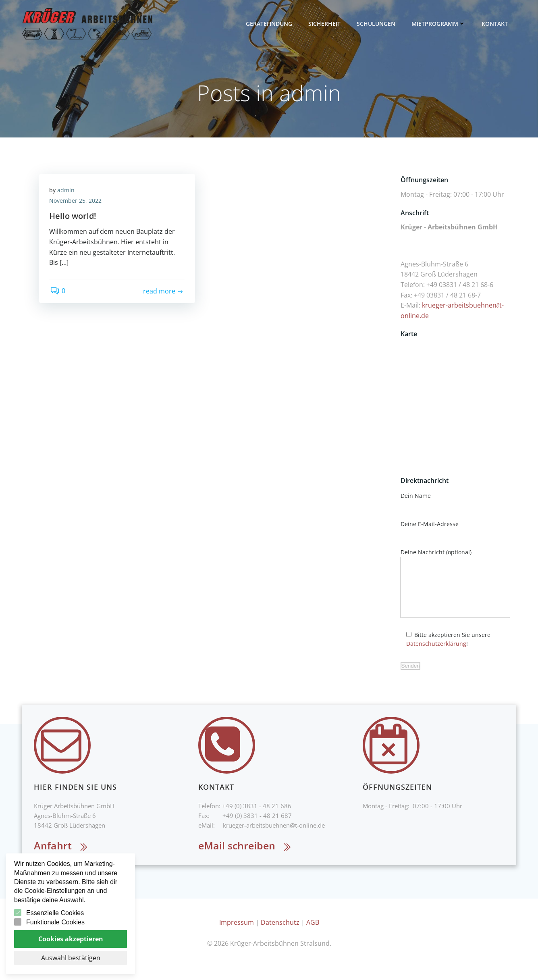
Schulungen (378, 24)
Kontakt (496, 24)
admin (68, 193)
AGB (313, 936)
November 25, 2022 (77, 203)
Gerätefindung (271, 24)
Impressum (237, 936)
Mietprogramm (440, 24)
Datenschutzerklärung (435, 656)
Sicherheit (326, 24)
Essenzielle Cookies (55, 913)
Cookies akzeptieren (71, 939)
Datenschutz (280, 936)
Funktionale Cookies (55, 922)
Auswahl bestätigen (71, 958)
